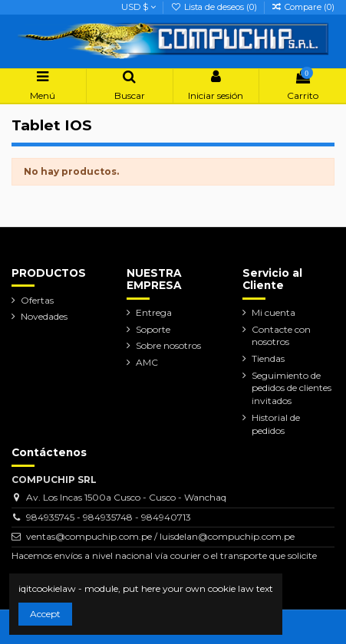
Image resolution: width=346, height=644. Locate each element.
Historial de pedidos (276, 424)
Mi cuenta (274, 312)
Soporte (153, 329)
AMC (147, 362)
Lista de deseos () (214, 7)
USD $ (138, 7)
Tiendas (268, 358)
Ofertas (37, 300)
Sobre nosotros (168, 345)
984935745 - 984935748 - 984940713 (109, 517)
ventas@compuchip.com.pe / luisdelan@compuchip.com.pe (160, 536)
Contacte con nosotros (281, 336)
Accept (45, 614)
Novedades (44, 316)
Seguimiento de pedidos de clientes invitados (292, 388)
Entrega (154, 312)
